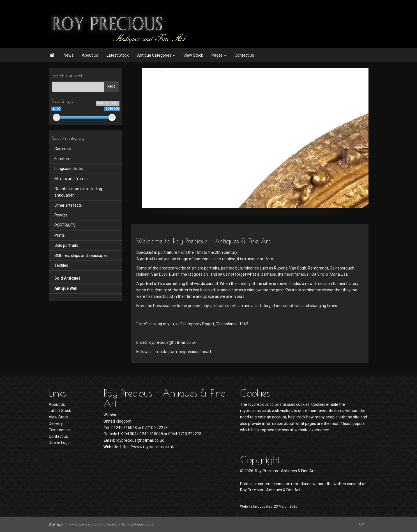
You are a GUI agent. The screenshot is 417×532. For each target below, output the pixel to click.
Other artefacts (68, 205)
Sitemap (55, 524)
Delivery (56, 423)
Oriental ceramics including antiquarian (78, 192)
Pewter (61, 215)
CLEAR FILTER (108, 103)
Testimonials (60, 430)
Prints (60, 235)
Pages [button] (219, 55)
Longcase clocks (69, 169)
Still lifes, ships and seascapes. (81, 255)
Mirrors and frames (72, 179)
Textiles (61, 265)
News (69, 55)
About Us (90, 55)
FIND (111, 87)
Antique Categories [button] (156, 55)
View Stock (193, 55)
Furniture (62, 159)
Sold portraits (66, 245)
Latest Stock (118, 55)
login (360, 524)
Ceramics (63, 149)
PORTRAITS (65, 225)
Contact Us (244, 55)
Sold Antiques (67, 278)
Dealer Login (60, 443)
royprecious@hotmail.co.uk (140, 440)
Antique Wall (66, 288)
